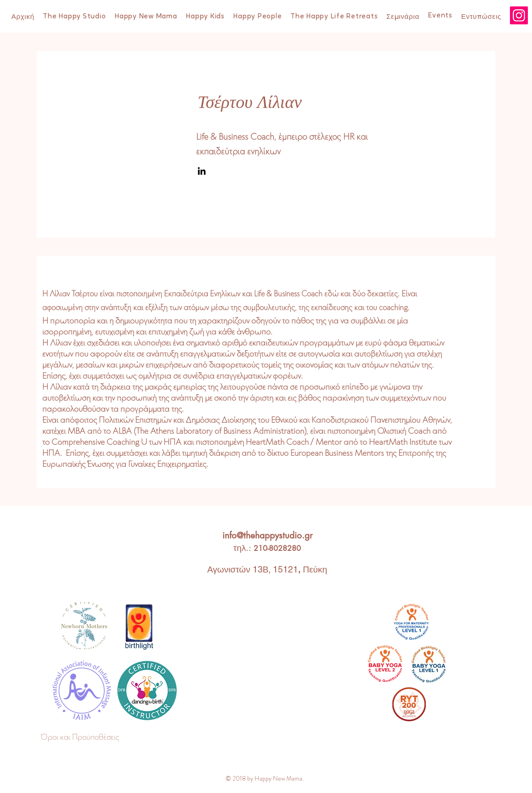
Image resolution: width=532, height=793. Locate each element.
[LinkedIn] (202, 171)
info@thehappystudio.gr (267, 535)
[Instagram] (519, 15)
